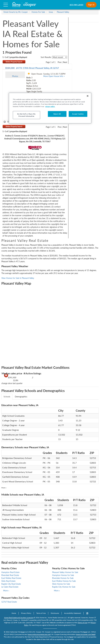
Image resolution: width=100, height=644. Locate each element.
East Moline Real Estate (11, 578)
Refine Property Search (14, 62)
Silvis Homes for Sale (61, 584)
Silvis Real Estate (8, 581)
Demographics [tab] (21, 397)
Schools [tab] (7, 397)
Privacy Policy (26, 613)
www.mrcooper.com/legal (86, 634)
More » (4, 488)
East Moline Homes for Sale (64, 581)
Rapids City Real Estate (11, 584)
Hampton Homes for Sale (63, 575)
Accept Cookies (78, 114)
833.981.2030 (76, 5)
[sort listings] (60, 57)
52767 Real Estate (9, 602)
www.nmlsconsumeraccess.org (39, 634)
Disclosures (55, 613)
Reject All (57, 114)
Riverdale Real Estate (10, 575)
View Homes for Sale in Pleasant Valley (18, 278)
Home (14, 613)
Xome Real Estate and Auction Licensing (19, 618)
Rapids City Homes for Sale (64, 587)
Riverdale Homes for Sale (63, 578)
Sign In (91, 5)
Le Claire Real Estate (10, 587)
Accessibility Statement (73, 613)
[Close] (88, 96)
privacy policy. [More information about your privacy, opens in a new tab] (50, 106)
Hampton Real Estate (10, 572)
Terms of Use (41, 613)
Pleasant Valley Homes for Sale (65, 572)
